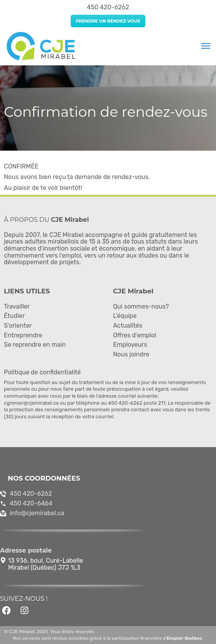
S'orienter (18, 326)
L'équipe (125, 316)
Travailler (17, 306)
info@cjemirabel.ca (37, 513)
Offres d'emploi (135, 335)
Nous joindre (131, 354)
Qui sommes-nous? (141, 306)
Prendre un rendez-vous (108, 21)
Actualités (128, 326)
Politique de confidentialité (42, 372)
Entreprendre (23, 335)
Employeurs (130, 345)
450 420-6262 (31, 494)
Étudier (14, 316)
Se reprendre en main (35, 345)
